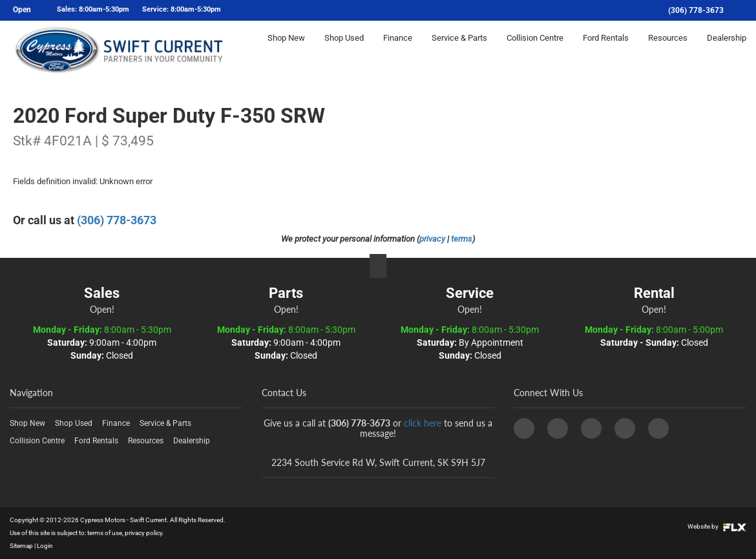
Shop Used (344, 49)
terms (462, 239)
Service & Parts (459, 49)
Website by (717, 526)
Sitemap (21, 546)
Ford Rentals (606, 49)
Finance (398, 49)
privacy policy (143, 533)
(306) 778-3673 (696, 10)
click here (423, 423)
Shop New (286, 49)
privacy (432, 239)
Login (45, 546)
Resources (668, 49)
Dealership (727, 49)
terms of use (105, 533)
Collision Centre (535, 49)
